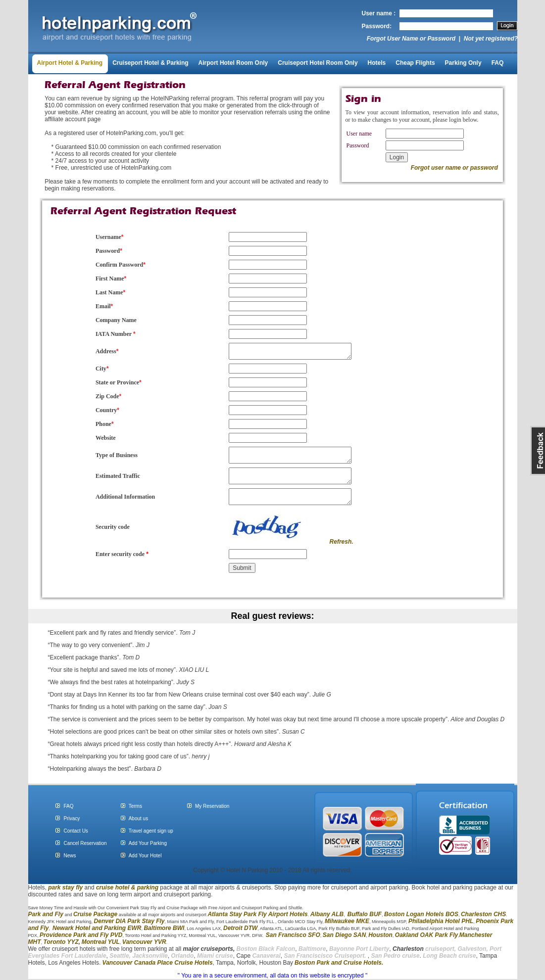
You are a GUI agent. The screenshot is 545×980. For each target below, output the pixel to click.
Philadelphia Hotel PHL (441, 921)
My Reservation (212, 806)
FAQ (498, 63)
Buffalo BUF (365, 914)
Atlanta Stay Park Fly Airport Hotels (257, 914)
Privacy (72, 818)
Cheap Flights (415, 63)
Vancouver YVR (144, 942)
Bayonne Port (348, 949)
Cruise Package (95, 914)
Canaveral (266, 956)
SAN (359, 935)
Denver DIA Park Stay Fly (129, 921)
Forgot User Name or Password (411, 39)
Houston (380, 935)
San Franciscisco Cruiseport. (325, 956)
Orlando (182, 956)
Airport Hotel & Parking (70, 63)
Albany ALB (327, 914)
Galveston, (472, 949)
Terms (135, 806)
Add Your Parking (148, 843)
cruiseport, (424, 949)
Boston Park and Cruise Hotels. (339, 963)
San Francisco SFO (293, 935)
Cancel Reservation (85, 843)
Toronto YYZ (61, 942)
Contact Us (75, 831)
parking (148, 887)
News (70, 856)
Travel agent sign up (151, 831)
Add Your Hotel (145, 856)
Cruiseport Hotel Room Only (318, 63)
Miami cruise (215, 956)
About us (138, 818)
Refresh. (342, 542)
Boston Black (256, 949)
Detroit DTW (240, 928)
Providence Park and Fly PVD (81, 935)
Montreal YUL (101, 942)
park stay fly (65, 887)
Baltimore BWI (164, 928)
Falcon (286, 949)
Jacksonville (150, 956)
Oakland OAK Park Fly (426, 935)
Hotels (377, 63)
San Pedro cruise (396, 956)
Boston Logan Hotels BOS (421, 914)
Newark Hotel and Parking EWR (97, 928)
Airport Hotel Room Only (233, 63)
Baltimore (312, 949)
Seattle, (120, 956)
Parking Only (463, 63)
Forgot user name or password (454, 168)
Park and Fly (46, 914)
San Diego (337, 935)
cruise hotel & (117, 887)
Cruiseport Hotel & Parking (150, 63)
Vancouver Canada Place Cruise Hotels (158, 963)
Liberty (378, 949)
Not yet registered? (491, 39)
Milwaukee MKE (347, 921)
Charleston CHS (483, 914)
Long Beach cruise (449, 956)
